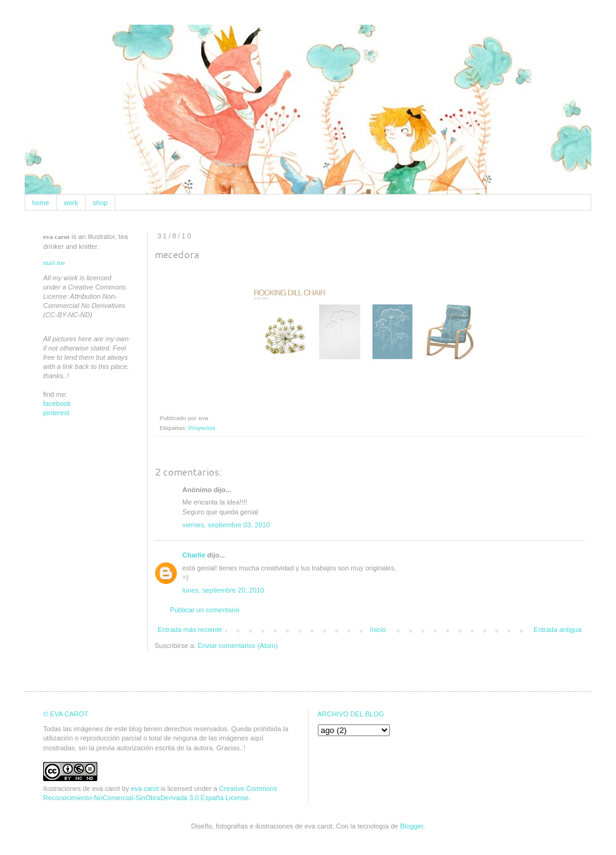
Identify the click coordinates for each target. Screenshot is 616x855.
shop (100, 203)
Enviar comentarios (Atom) (238, 646)
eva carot (144, 788)
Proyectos (202, 428)
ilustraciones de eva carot (82, 788)
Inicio (378, 630)
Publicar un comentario (205, 610)
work (71, 203)
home (41, 203)
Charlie (194, 555)
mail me (54, 262)
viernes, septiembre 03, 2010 (226, 525)
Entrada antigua (557, 630)
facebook (57, 403)
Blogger (412, 826)
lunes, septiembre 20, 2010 (223, 590)
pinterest (56, 413)
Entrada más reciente (190, 630)
